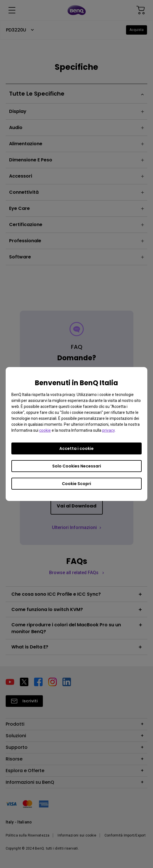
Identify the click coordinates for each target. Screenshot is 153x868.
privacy (108, 430)
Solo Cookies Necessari (77, 466)
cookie (45, 430)
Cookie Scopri (76, 484)
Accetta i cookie (76, 448)
